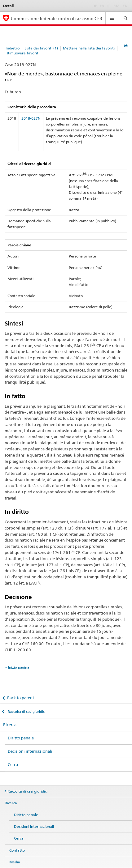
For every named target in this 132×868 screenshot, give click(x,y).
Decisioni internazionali (30, 751)
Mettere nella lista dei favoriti (89, 48)
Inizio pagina (19, 667)
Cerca (13, 764)
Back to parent (21, 698)
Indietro (13, 48)
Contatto (17, 850)
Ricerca (10, 725)
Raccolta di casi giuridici (26, 712)
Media (15, 862)
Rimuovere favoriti (23, 53)
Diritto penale (21, 738)
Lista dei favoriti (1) (41, 48)
